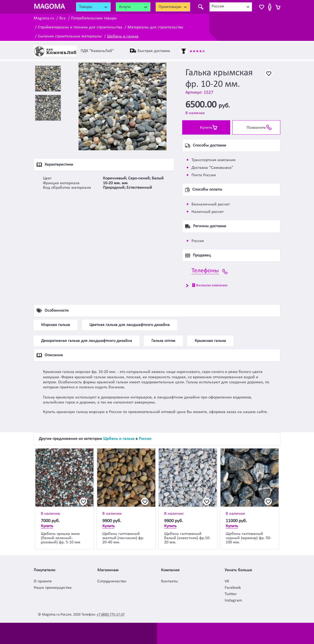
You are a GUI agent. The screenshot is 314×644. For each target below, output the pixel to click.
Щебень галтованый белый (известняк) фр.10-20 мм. (187, 538)
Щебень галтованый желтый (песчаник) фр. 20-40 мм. (123, 538)
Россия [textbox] (218, 6)
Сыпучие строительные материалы (70, 36)
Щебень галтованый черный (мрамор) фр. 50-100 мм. (248, 538)
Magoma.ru (44, 18)
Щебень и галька (123, 36)
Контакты (169, 581)
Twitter (231, 594)
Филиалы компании (210, 285)
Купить (206, 128)
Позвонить (256, 128)
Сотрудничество (112, 581)
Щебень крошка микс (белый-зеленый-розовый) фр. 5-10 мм (61, 538)
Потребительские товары (94, 18)
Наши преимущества (53, 588)
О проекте (43, 581)
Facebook (233, 588)
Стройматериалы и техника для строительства (80, 27)
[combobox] (231, 7)
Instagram (233, 600)
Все (63, 18)
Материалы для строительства (155, 27)
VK (227, 581)
